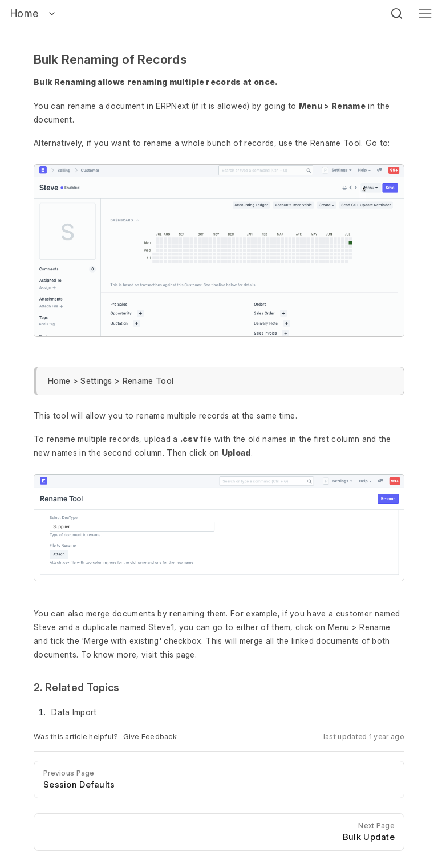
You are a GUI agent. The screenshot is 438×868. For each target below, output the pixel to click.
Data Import (74, 712)
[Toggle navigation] (425, 13)
